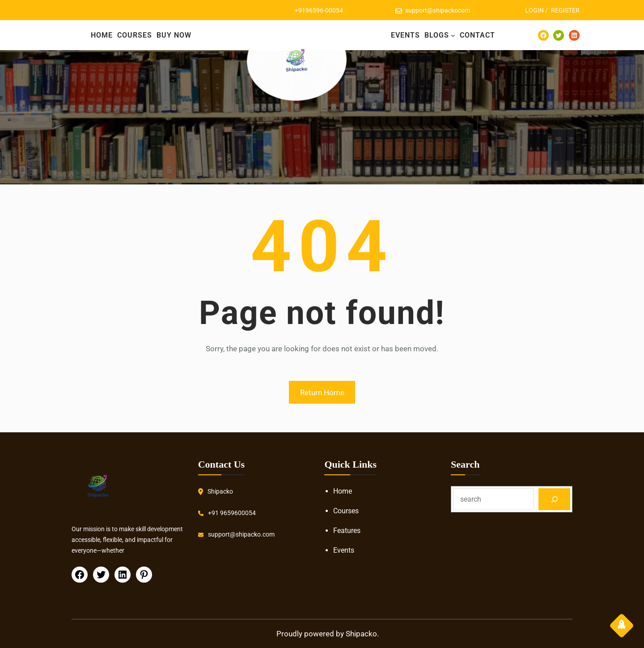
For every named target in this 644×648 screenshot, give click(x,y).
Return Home (322, 392)
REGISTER (565, 10)
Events (344, 550)
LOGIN (534, 10)
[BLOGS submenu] (453, 35)
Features (347, 531)
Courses (346, 511)
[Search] (554, 499)
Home (343, 491)
